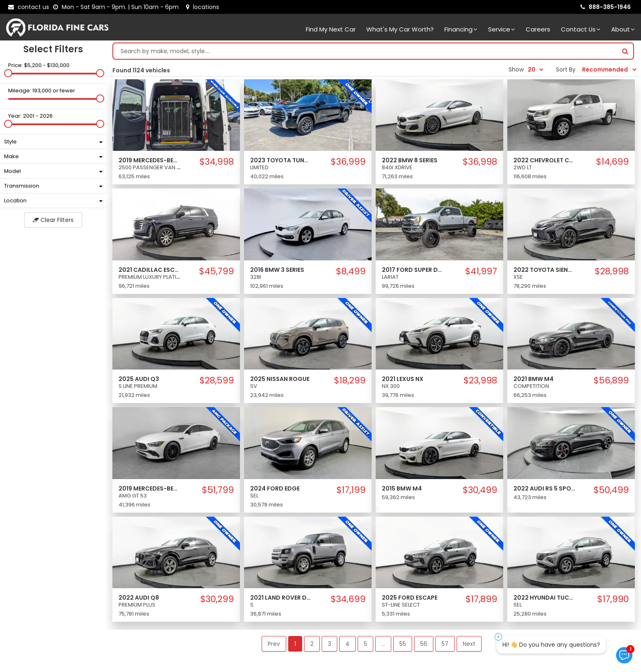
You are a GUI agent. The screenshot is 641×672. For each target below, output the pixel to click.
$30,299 (217, 599)
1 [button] (295, 644)
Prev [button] (274, 644)
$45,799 (216, 271)
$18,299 (350, 381)
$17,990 (613, 599)
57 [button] (445, 644)
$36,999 (348, 162)
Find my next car (331, 29)
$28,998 (612, 271)
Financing (461, 29)
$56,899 (611, 381)
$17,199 (351, 490)
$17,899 (481, 599)
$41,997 (481, 271)
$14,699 (612, 162)
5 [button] (365, 644)
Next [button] (469, 644)
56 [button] (424, 644)
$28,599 (217, 381)
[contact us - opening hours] (118, 7)
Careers (538, 29)
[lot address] (203, 7)
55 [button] (403, 644)
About (623, 29)
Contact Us (581, 29)
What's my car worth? (400, 29)
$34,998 (217, 162)
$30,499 (480, 490)
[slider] (8, 73)
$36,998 (480, 162)
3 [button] (329, 644)
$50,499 (611, 490)
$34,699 (348, 599)
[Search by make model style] (365, 51)
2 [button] (312, 644)
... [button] (383, 644)
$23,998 (480, 381)
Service (502, 29)
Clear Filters (53, 220)
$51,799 (218, 490)
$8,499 (351, 271)
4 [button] (347, 644)
